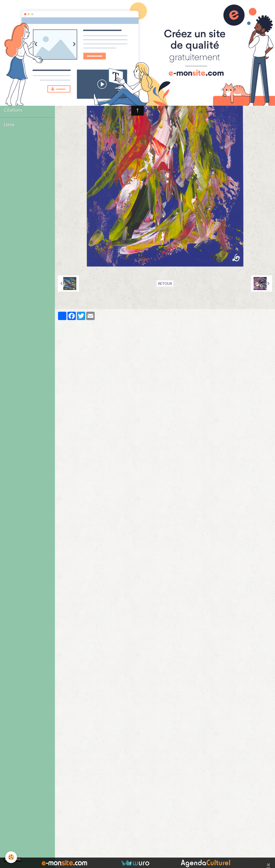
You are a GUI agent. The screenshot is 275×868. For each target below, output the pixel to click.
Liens (9, 125)
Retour (165, 284)
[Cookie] (11, 857)
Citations (13, 110)
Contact (12, 95)
